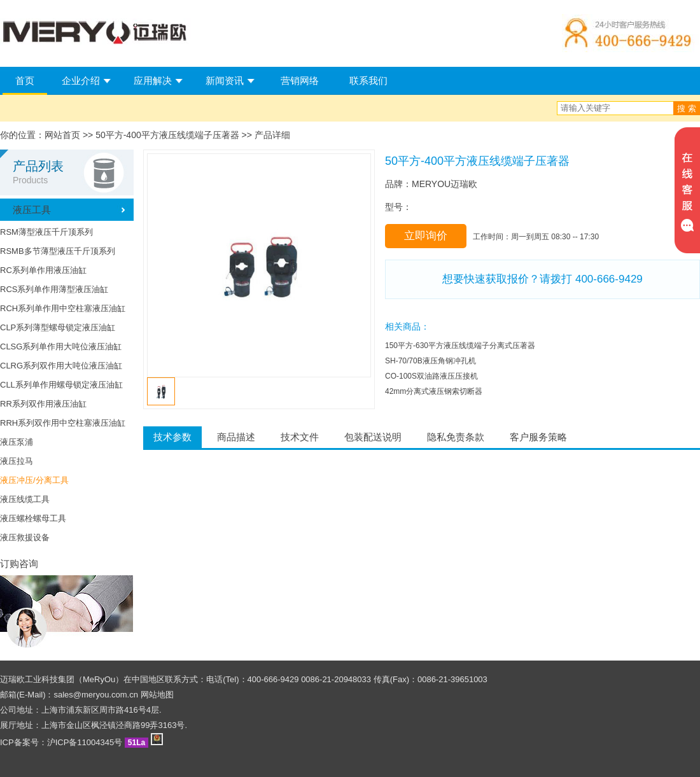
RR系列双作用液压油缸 (43, 404)
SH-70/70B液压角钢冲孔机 (430, 361)
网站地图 (157, 695)
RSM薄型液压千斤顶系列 (46, 232)
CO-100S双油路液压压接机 (431, 376)
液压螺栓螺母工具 (33, 518)
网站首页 (62, 135)
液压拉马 (17, 461)
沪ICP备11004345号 (85, 742)
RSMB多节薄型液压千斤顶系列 (58, 251)
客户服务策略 (538, 437)
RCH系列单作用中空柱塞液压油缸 (63, 308)
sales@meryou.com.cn (96, 695)
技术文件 (300, 437)
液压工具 (32, 210)
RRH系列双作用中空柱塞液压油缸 (63, 423)
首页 (25, 80)
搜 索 (687, 108)
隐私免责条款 (456, 437)
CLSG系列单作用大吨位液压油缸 (61, 346)
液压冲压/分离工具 (34, 480)
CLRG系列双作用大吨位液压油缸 (61, 366)
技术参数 (172, 437)
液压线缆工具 (25, 499)
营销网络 (300, 80)
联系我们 (368, 80)
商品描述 (236, 437)
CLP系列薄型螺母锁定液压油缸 (58, 327)
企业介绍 (81, 80)
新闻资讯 (225, 80)
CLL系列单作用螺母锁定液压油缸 (61, 385)
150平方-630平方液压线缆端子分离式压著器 (460, 346)
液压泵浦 (17, 442)
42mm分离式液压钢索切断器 (434, 391)
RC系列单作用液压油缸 (43, 270)
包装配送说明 (373, 437)
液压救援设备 (25, 537)
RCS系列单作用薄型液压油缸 (54, 289)
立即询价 (426, 236)
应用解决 (153, 80)
